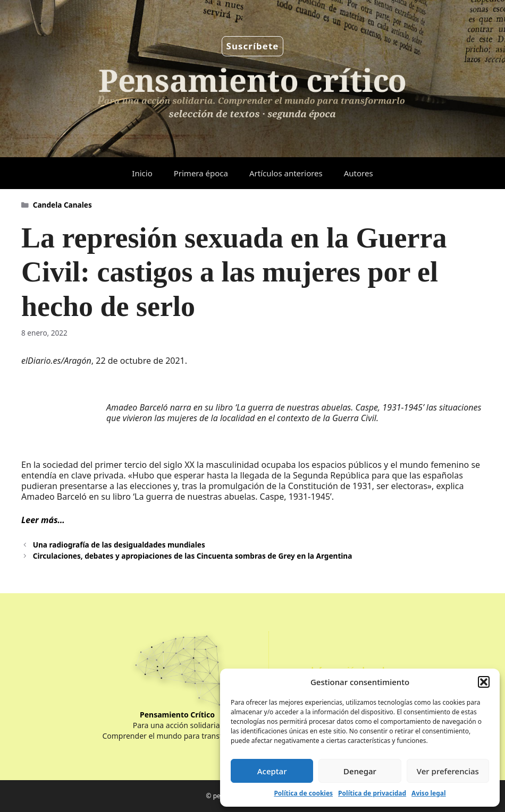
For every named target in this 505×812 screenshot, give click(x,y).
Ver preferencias (448, 771)
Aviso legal (428, 793)
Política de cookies (303, 793)
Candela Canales (62, 205)
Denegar (360, 771)
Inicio (142, 173)
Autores (359, 173)
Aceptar (272, 771)
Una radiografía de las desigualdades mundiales (119, 545)
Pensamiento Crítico (177, 715)
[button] (484, 682)
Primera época (201, 173)
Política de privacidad (372, 793)
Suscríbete (253, 46)
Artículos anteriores (286, 173)
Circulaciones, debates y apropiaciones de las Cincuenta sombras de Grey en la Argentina (193, 556)
